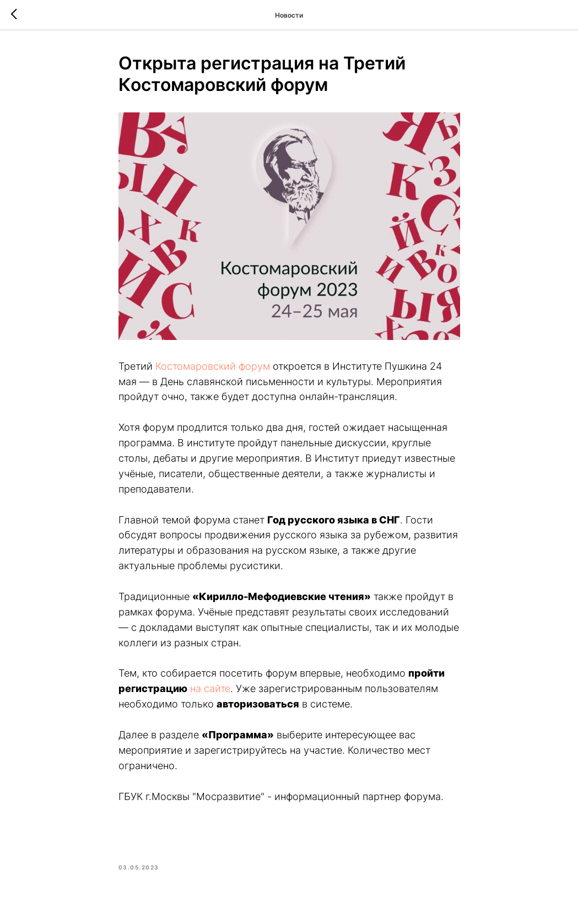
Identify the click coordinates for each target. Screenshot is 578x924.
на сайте (210, 688)
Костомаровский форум (213, 366)
